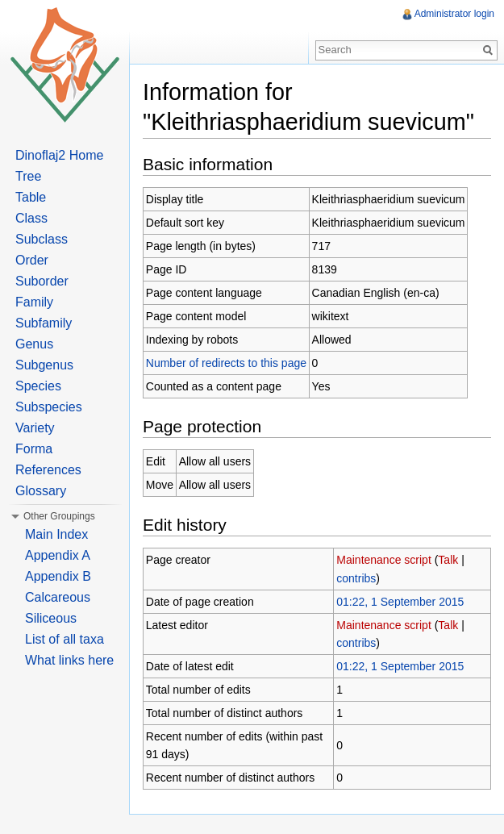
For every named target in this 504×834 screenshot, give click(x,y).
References (48, 470)
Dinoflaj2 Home (59, 155)
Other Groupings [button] (59, 516)
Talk (448, 560)
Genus (34, 344)
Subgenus (44, 365)
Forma (34, 449)
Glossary (41, 491)
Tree (28, 176)
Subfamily (44, 323)
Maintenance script (384, 560)
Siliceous (51, 618)
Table (31, 197)
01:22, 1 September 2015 (400, 602)
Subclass (42, 239)
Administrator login (454, 14)
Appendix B (58, 576)
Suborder (42, 281)
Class (31, 218)
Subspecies (49, 407)
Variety (35, 428)
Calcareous (58, 597)
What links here (69, 660)
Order (32, 260)
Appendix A (58, 555)
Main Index (56, 534)
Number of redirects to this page (226, 363)
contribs (356, 578)
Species (38, 386)
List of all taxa (65, 639)
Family (34, 302)
